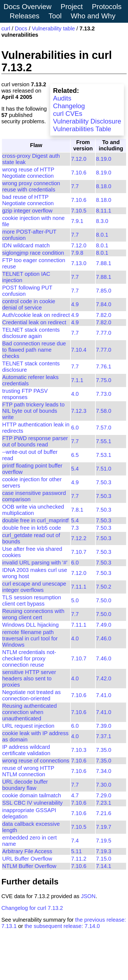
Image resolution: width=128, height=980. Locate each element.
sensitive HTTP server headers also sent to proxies (29, 678)
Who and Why (93, 16)
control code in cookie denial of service (29, 304)
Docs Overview (28, 7)
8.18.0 (104, 186)
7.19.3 (104, 851)
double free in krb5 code (32, 528)
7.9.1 (77, 221)
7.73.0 (104, 394)
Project (72, 7)
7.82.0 (104, 315)
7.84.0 (104, 304)
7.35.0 (104, 750)
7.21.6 (104, 813)
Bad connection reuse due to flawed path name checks (34, 350)
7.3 (75, 528)
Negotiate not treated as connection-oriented (31, 695)
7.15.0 (104, 859)
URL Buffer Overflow (27, 859)
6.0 (75, 428)
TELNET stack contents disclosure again (31, 333)
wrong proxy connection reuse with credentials (31, 186)
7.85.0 (104, 291)
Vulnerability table (53, 28)
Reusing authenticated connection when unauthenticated (29, 712)
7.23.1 (104, 803)
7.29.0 (104, 795)
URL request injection (28, 726)
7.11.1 (79, 587)
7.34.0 (104, 771)
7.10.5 (79, 211)
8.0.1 (102, 235)
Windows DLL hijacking (30, 625)
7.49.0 (104, 625)
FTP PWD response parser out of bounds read (35, 441)
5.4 (75, 469)
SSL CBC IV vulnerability (32, 803)
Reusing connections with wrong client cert (33, 614)
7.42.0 (104, 678)
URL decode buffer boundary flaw (25, 785)
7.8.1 (77, 510)
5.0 (75, 600)
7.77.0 (104, 333)
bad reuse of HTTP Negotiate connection (28, 200)
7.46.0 (104, 638)
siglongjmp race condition (33, 253)
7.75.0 (104, 380)
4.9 (75, 304)
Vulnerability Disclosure (87, 121)
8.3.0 (102, 221)
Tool (55, 16)
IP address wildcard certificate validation (26, 750)
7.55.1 (104, 441)
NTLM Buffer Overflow (29, 866)
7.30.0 (104, 785)
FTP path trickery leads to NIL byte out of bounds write (33, 411)
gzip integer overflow (27, 211)
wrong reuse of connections (36, 761)
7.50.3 (104, 482)
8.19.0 (104, 159)
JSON (88, 896)
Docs (21, 28)
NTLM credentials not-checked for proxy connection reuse (29, 658)
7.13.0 (79, 263)
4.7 (75, 795)
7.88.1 (104, 263)
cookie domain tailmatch (32, 795)
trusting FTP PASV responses (25, 394)
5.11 (76, 851)
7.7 (75, 186)
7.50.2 (104, 587)
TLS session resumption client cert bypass (32, 601)
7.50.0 (104, 600)
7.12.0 (79, 159)
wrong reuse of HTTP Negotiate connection (28, 173)
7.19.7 (104, 827)
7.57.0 (104, 428)
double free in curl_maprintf (35, 520)
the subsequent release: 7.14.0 (62, 926)
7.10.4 (79, 350)
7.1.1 (77, 380)
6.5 (75, 455)
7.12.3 (79, 411)
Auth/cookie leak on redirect (36, 315)
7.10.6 (79, 173)
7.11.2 (79, 859)
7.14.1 (104, 866)
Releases (24, 16)
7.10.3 (79, 750)
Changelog (69, 106)
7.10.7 (79, 552)
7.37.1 (104, 736)
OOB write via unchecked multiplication (33, 510)
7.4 (75, 841)
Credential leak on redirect (34, 322)
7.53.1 (104, 455)
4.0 (75, 394)
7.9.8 (77, 253)
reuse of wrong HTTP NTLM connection (28, 771)
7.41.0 (104, 695)
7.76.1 (104, 366)
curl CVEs (68, 114)
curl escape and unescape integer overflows (34, 587)
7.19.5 (104, 841)
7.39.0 (104, 726)
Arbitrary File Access (27, 851)
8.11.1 (104, 211)
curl (6, 28)
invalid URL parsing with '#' (35, 563)
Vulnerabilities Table (82, 129)
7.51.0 (104, 469)
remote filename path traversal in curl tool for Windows (30, 638)
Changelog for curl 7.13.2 (32, 908)
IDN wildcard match (26, 245)
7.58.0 (104, 411)
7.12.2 (79, 538)
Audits (62, 98)
